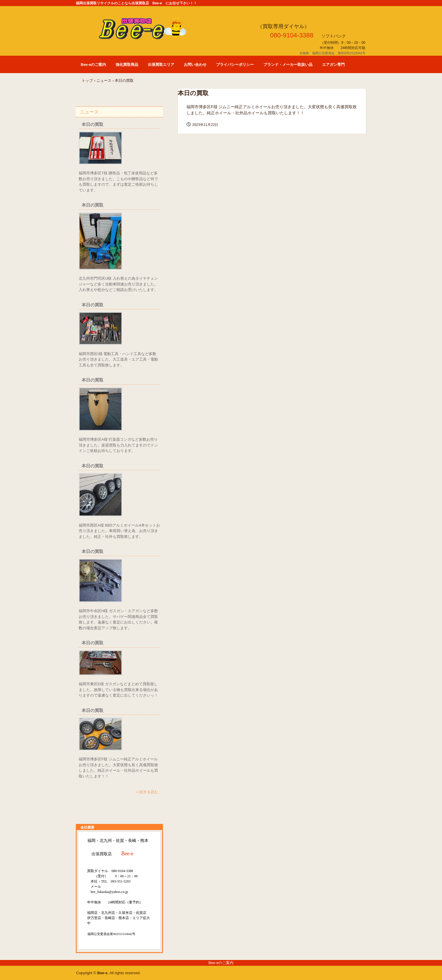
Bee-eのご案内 (93, 65)
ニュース (104, 81)
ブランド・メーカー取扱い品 (288, 65)
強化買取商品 (127, 65)
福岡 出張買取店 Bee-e (151, 28)
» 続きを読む (147, 792)
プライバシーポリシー (235, 65)
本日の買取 (92, 124)
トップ (87, 81)
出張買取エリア (161, 65)
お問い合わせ (195, 65)
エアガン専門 (333, 65)
